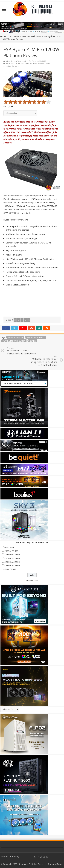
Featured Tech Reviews (35, 63)
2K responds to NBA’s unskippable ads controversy (23, 351)
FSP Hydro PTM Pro (36, 337)
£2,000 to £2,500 (12, 562)
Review (33, 341)
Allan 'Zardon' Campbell (16, 61)
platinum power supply (14, 341)
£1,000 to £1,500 (12, 555)
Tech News (14, 36)
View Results (32, 580)
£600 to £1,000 (11, 551)
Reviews (15, 66)
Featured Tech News (32, 36)
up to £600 (9, 547)
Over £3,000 (10, 569)
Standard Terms (55, 864)
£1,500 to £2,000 (12, 558)
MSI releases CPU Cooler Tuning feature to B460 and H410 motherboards (41, 361)
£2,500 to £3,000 (12, 566)
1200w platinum (15, 337)
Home (3, 36)
